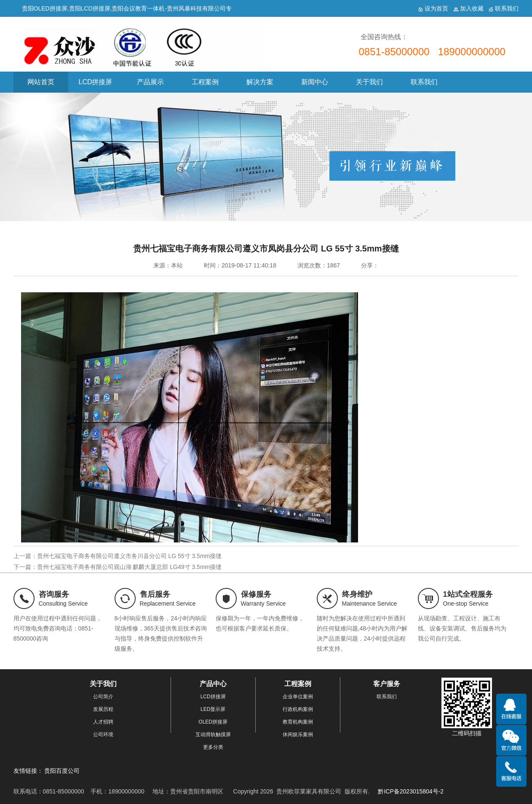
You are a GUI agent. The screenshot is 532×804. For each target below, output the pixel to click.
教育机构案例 (298, 722)
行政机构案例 (298, 709)
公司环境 (103, 735)
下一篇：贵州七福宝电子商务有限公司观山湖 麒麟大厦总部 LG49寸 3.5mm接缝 (118, 567)
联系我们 (424, 82)
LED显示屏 (213, 709)
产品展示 (150, 82)
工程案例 (205, 82)
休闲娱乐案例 (298, 735)
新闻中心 (315, 82)
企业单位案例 (298, 697)
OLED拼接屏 (213, 722)
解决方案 (260, 82)
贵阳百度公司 (62, 771)
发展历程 (103, 709)
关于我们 (369, 82)
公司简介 (103, 697)
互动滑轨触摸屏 (213, 735)
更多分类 (213, 747)
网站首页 (41, 82)
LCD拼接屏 (95, 82)
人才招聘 (103, 722)
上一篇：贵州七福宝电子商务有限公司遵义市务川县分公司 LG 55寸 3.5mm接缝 (118, 556)
